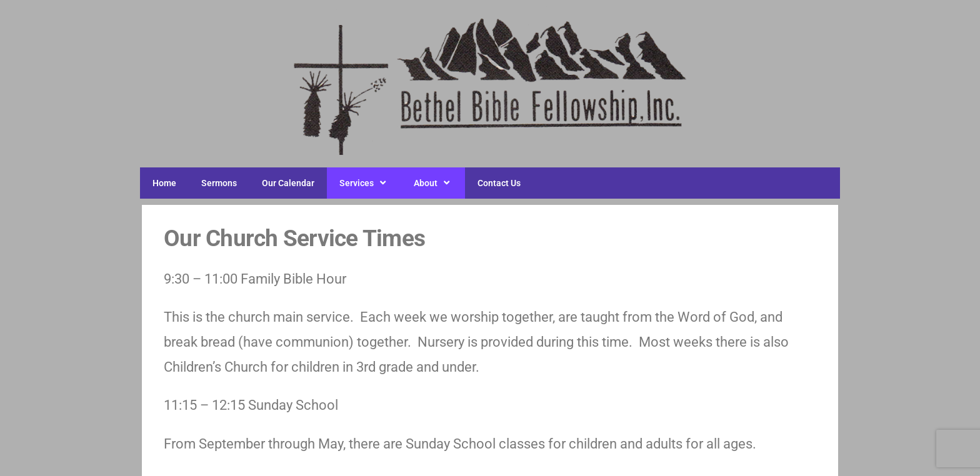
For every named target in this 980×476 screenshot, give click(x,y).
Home (164, 183)
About (433, 183)
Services (364, 183)
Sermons (219, 183)
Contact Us (499, 183)
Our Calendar (288, 183)
